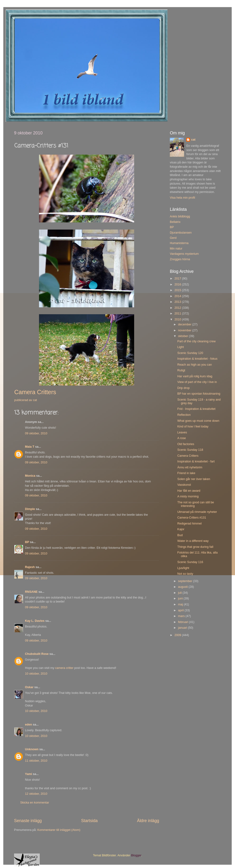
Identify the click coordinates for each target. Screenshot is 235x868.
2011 (178, 314)
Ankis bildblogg (180, 216)
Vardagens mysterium (184, 254)
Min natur (176, 249)
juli (180, 593)
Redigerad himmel (189, 524)
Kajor (181, 529)
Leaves (182, 432)
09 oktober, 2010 (36, 433)
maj (181, 604)
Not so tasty (185, 574)
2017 (178, 279)
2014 (178, 296)
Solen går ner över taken (194, 479)
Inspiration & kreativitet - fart (196, 461)
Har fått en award (189, 491)
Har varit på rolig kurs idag (195, 376)
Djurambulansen (181, 233)
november (185, 330)
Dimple (30, 509)
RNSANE (31, 592)
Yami (28, 774)
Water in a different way (193, 541)
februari (184, 622)
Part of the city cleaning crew (196, 341)
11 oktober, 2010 (36, 761)
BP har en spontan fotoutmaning (199, 394)
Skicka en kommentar (35, 803)
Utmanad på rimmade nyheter (197, 512)
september (186, 581)
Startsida (89, 821)
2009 (178, 635)
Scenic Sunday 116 (190, 562)
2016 (178, 284)
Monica (30, 476)
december (185, 324)
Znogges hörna (180, 259)
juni (181, 598)
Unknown (32, 749)
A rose (181, 438)
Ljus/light (183, 568)
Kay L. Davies (35, 621)
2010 (178, 319)
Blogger (136, 855)
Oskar (29, 687)
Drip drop (183, 388)
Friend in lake (186, 473)
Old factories (186, 444)
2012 (178, 308)
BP (27, 542)
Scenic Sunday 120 (190, 353)
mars (182, 616)
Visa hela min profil (182, 198)
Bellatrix (175, 222)
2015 (178, 290)
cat (193, 140)
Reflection (184, 415)
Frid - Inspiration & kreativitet (196, 409)
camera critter (64, 668)
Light (180, 347)
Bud (180, 535)
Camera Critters (188, 456)
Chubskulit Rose (37, 654)
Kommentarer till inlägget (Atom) (59, 830)
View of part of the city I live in (197, 382)
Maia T (30, 447)
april (181, 610)
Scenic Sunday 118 (190, 450)
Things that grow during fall (195, 547)
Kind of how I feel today (193, 427)
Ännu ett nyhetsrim (190, 467)
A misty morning (188, 496)
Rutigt (181, 370)
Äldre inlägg (148, 821)
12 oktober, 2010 (36, 794)
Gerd (173, 238)
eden (28, 725)
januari (183, 628)
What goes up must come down (198, 421)
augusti (183, 587)
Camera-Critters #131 (192, 518)
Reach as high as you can (194, 365)
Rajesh (30, 567)
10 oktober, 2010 (36, 674)
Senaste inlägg (28, 821)
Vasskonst (184, 485)
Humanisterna (179, 243)
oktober (184, 336)
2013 (178, 302)
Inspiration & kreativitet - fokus (197, 359)
